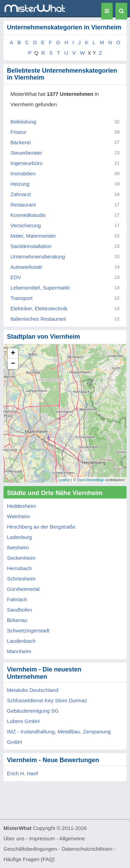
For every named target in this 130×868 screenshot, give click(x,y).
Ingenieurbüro (27, 163)
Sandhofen (20, 610)
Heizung (20, 184)
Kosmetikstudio (28, 215)
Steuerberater (26, 153)
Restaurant (23, 205)
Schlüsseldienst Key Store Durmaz (47, 700)
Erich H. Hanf (22, 773)
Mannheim (19, 651)
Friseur (19, 132)
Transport (21, 298)
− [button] (13, 364)
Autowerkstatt (26, 267)
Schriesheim (21, 579)
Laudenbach (21, 641)
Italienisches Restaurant (38, 319)
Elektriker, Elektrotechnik (39, 308)
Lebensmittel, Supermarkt (40, 288)
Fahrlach (17, 599)
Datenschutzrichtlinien (87, 849)
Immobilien (23, 173)
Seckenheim (21, 558)
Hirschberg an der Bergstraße (41, 527)
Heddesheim (21, 506)
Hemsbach (19, 568)
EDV (16, 277)
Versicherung (26, 225)
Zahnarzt (21, 194)
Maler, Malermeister (33, 236)
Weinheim (18, 516)
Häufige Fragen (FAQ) (29, 859)
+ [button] (13, 354)
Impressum (42, 838)
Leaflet (64, 480)
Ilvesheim (18, 547)
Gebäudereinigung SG (33, 711)
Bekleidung (23, 122)
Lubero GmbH (23, 721)
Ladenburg (19, 537)
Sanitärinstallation (31, 246)
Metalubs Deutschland (33, 690)
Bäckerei (20, 142)
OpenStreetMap (90, 480)
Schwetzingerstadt (28, 631)
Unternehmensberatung (38, 257)
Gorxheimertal (23, 589)
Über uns (14, 838)
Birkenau (17, 620)
